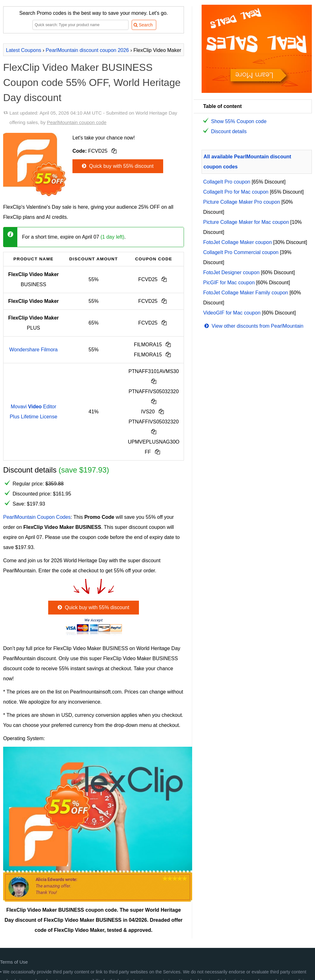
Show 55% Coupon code (239, 121)
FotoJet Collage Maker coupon (238, 242)
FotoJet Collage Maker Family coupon (246, 293)
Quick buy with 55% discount (117, 166)
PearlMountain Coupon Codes (37, 517)
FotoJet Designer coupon (231, 272)
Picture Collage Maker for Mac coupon (246, 222)
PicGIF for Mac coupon (229, 283)
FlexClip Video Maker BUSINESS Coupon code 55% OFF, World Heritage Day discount (92, 82)
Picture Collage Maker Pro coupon (242, 202)
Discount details (229, 131)
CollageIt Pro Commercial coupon (241, 252)
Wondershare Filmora (33, 350)
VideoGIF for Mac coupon (232, 313)
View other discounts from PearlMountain (253, 326)
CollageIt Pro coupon (227, 182)
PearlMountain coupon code (77, 122)
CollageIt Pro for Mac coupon (236, 192)
